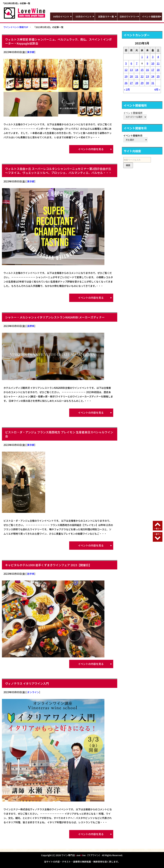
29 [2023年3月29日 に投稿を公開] (142, 83)
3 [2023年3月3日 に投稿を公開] (153, 57)
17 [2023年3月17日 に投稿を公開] (153, 70)
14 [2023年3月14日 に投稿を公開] (137, 70)
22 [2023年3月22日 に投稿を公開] (142, 76)
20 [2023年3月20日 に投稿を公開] (131, 76)
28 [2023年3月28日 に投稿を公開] (137, 83)
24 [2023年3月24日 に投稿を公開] (153, 76)
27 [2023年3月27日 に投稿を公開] (131, 83)
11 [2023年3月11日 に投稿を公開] (158, 63)
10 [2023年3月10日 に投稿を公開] (153, 63)
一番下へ (158, 534)
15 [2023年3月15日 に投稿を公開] (142, 70)
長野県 (31, 326)
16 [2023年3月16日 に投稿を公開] (147, 70)
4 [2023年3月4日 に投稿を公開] (158, 57)
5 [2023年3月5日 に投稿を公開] (126, 63)
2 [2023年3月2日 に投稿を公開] (147, 57)
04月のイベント (61, 17)
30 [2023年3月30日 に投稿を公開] (147, 83)
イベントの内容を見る (91, 149)
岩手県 (31, 574)
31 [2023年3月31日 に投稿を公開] (153, 83)
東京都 (31, 52)
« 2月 (127, 89)
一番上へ (158, 528)
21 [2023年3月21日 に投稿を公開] (137, 76)
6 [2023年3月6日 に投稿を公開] (131, 63)
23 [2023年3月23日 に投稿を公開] (147, 76)
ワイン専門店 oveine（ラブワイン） (81, 855)
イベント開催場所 (133, 113)
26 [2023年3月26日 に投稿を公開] (126, 83)
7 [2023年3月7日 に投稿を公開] (137, 63)
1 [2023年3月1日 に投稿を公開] (142, 57)
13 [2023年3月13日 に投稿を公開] (131, 70)
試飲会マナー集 (106, 17)
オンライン (33, 692)
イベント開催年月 (133, 136)
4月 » (157, 89)
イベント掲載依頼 (151, 17)
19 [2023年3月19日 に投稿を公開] (126, 76)
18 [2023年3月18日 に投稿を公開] (158, 70)
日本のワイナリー (129, 17)
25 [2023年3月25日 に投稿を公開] (158, 76)
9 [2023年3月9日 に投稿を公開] (147, 63)
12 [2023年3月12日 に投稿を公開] (126, 70)
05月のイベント (84, 17)
